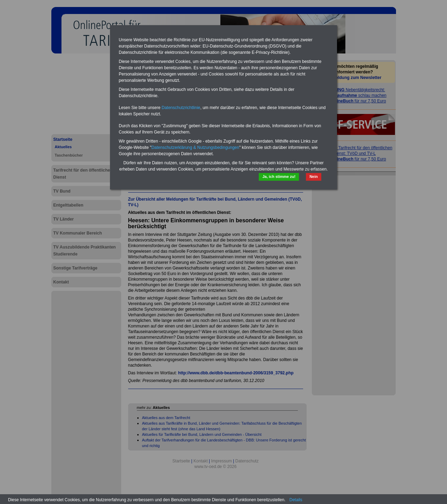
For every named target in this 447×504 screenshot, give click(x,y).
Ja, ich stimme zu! (279, 177)
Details (296, 500)
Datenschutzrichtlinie (181, 108)
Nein (314, 177)
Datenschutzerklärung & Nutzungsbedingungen (195, 147)
